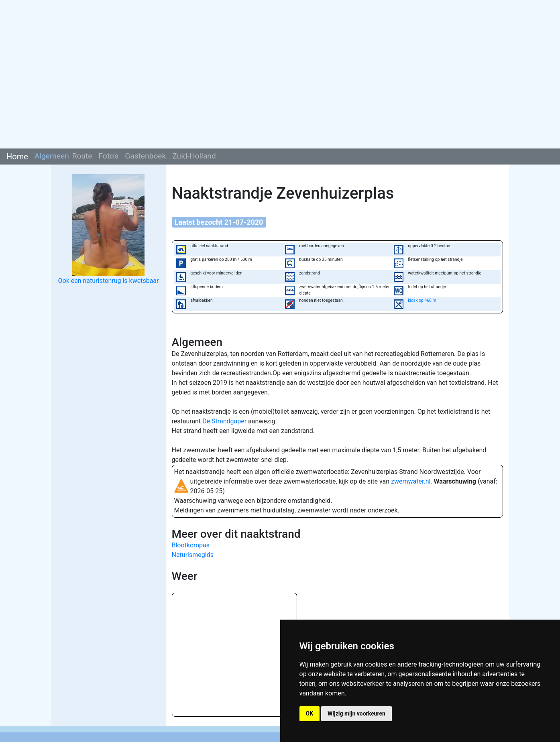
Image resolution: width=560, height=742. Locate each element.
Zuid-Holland (194, 156)
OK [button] (310, 714)
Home (17, 157)
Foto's (109, 156)
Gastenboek (145, 156)
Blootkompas (191, 545)
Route (82, 156)
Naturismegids (193, 555)
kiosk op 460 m (422, 300)
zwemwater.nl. (412, 481)
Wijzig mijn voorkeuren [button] (356, 714)
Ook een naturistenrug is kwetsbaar (109, 281)
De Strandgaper (224, 421)
